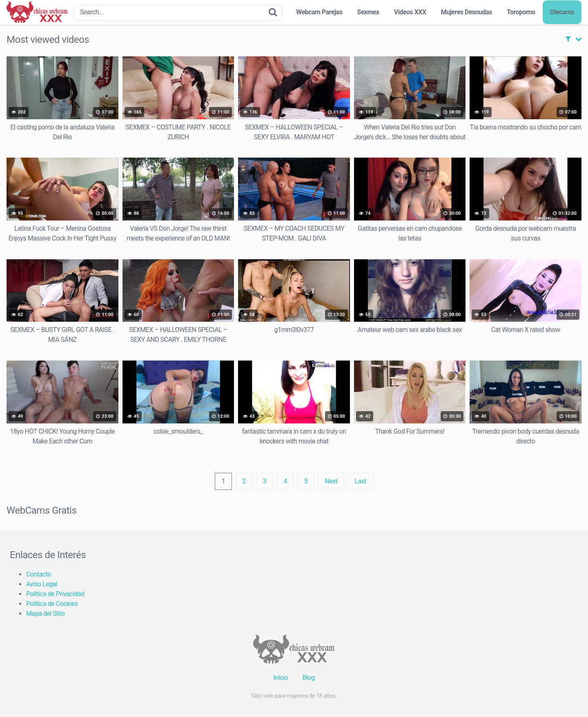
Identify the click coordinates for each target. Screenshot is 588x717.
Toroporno (521, 12)
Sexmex (368, 12)
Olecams (562, 12)
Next (331, 481)
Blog (308, 678)
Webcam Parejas (319, 12)
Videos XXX (410, 12)
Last (360, 481)
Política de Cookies (52, 604)
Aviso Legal (42, 584)
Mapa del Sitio (45, 613)
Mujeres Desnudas (467, 12)
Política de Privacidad (55, 594)
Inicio (281, 678)
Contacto (39, 574)
